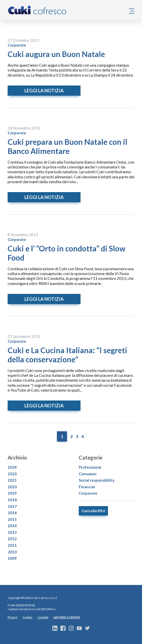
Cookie (27, 617)
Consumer (88, 474)
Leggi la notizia (44, 91)
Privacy (13, 617)
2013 (12, 532)
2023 (12, 474)
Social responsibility (97, 480)
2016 (12, 513)
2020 (12, 487)
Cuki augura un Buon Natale (56, 54)
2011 (12, 545)
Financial (87, 487)
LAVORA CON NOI (67, 617)
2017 (12, 506)
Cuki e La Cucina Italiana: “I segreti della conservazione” (67, 355)
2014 (12, 526)
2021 (12, 480)
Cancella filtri (93, 511)
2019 (12, 493)
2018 (12, 500)
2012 (12, 539)
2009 (12, 558)
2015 (12, 519)
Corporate (17, 45)
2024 (12, 467)
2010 (12, 552)
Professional (90, 467)
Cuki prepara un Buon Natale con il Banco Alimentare (67, 146)
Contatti (43, 617)
